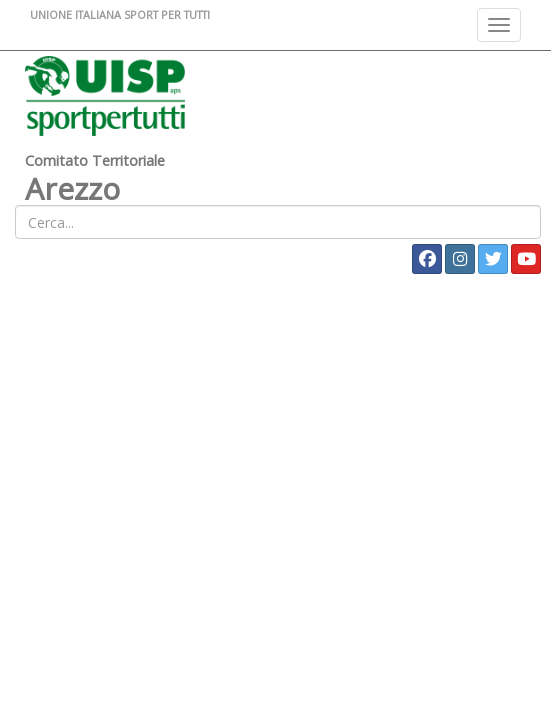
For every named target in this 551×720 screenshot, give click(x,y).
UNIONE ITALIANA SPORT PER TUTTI (120, 14)
